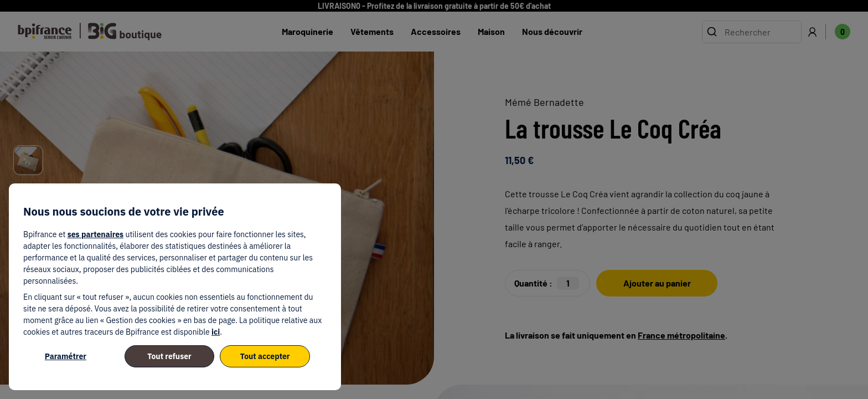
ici (216, 332)
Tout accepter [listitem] (265, 356)
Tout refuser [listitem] (169, 356)
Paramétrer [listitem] (66, 356)
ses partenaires (95, 234)
